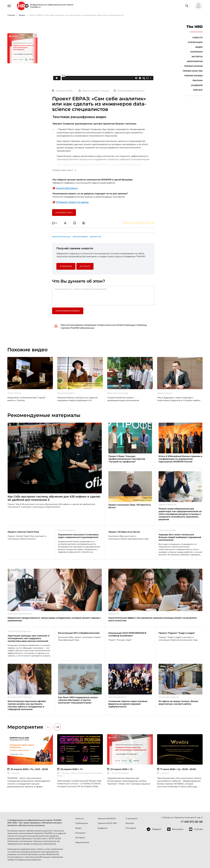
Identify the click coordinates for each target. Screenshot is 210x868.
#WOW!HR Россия (61, 237)
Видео (199, 47)
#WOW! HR (95, 237)
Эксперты (197, 57)
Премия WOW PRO (193, 71)
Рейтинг (198, 90)
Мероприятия (195, 61)
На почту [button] (85, 266)
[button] (197, 6)
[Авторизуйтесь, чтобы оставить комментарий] (103, 296)
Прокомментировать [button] (68, 311)
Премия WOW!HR (193, 66)
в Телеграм (66, 266)
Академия (197, 85)
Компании (196, 52)
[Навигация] (9, 6)
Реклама (198, 80)
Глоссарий (131, 828)
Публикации (195, 42)
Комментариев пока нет (129, 91)
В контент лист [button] (64, 213)
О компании (132, 819)
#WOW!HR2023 (80, 237)
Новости (198, 38)
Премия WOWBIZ (193, 76)
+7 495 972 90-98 (191, 822)
